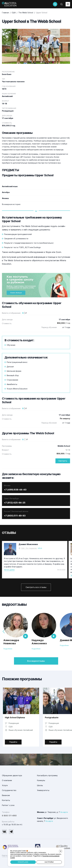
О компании (7, 780)
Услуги (5, 785)
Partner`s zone (8, 805)
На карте (64, 812)
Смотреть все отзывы (36, 587)
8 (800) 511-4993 (9, 816)
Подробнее (8, 649)
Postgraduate (52, 717)
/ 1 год (63, 454)
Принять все (23, 862)
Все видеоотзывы (36, 661)
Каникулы (41, 780)
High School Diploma (15, 717)
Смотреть (63, 461)
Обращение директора (12, 775)
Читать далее (9, 570)
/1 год (64, 323)
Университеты (43, 790)
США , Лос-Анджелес (29, 548)
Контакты (6, 800)
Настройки (49, 862)
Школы (40, 785)
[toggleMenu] (68, 4)
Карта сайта (7, 855)
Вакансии (6, 795)
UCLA (40, 548)
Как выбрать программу (47, 775)
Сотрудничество (9, 790)
